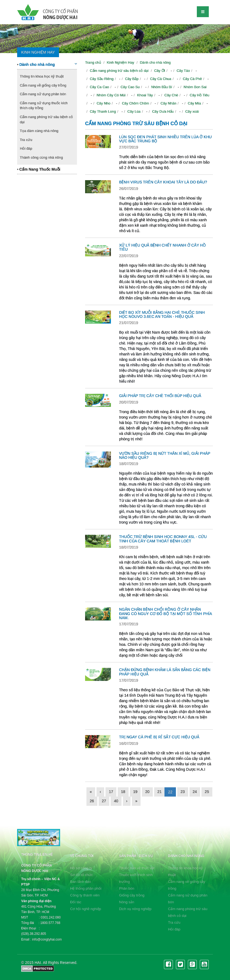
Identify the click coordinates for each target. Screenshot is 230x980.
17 (111, 792)
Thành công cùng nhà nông (41, 157)
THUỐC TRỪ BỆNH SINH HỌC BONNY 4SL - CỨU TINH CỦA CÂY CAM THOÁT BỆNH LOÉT (163, 539)
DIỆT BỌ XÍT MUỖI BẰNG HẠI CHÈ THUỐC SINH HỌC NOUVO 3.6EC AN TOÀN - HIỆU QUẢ (162, 314)
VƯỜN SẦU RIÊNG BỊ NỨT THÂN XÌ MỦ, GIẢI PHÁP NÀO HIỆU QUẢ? (165, 455)
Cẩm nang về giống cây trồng (43, 85)
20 (147, 792)
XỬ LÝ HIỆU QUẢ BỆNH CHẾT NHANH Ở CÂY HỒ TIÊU (162, 247)
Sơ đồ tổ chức (82, 875)
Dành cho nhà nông (47, 64)
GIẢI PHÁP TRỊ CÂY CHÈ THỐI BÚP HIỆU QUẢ (160, 396)
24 (195, 792)
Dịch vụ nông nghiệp (135, 909)
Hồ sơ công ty (81, 868)
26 (92, 801)
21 (160, 792)
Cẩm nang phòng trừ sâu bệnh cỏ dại (46, 119)
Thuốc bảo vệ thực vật (137, 868)
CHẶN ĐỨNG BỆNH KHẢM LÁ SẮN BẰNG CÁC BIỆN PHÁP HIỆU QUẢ (165, 672)
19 (135, 792)
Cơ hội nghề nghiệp (86, 909)
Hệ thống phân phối (86, 888)
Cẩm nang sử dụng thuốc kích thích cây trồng (44, 106)
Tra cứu (26, 140)
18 (123, 792)
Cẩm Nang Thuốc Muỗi (39, 169)
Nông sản (127, 902)
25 (207, 792)
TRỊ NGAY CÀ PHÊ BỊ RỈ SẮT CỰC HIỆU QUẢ (159, 737)
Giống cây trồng (132, 895)
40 (116, 801)
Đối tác (76, 902)
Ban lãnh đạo (80, 882)
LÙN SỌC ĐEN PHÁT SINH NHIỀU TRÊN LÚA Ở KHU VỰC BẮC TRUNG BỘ (165, 139)
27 (104, 801)
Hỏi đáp (26, 148)
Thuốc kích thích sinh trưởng (136, 878)
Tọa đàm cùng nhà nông (39, 131)
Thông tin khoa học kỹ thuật (42, 76)
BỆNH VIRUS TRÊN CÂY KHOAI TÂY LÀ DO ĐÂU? (163, 182)
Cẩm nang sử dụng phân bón (43, 94)
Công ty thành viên (85, 895)
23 (183, 792)
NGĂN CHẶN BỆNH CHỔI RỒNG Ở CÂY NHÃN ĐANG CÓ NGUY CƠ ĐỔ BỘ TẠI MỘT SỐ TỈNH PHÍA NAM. (165, 614)
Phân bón (127, 888)
